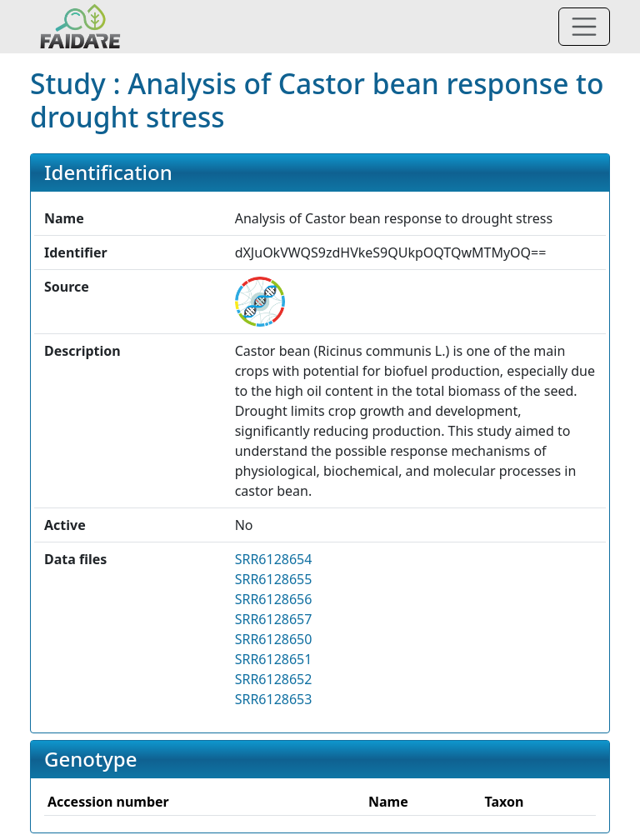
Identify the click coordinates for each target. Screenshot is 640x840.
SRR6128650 (274, 639)
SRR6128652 (274, 679)
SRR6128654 (274, 559)
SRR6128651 (274, 659)
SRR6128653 (274, 699)
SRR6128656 (274, 599)
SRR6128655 (274, 579)
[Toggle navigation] (584, 27)
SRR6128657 (274, 619)
